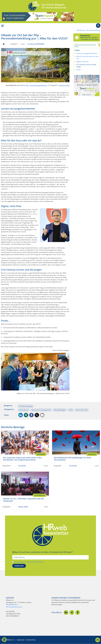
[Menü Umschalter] (2, 26)
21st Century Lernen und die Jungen (86, 66)
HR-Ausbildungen (60, 410)
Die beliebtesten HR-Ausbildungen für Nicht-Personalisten (73, 459)
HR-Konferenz (24, 410)
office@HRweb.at (12, 605)
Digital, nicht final (82, 62)
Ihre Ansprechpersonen (14, 607)
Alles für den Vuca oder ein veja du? (87, 57)
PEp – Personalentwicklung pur (37, 85)
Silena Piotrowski (82, 410)
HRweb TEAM (23, 507)
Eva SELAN (22, 466)
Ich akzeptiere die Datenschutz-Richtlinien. (29, 562)
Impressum (21, 640)
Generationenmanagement (41, 410)
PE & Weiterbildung (93, 30)
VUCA (71, 410)
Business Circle (64, 85)
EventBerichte (40, 495)
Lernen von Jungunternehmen (87, 53)
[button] (21, 415)
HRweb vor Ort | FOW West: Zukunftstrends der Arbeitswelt (24, 500)
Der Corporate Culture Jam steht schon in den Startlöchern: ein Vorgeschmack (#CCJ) (22, 459)
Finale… (79, 70)
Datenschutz (31, 640)
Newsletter (85, 36)
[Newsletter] (77, 37)
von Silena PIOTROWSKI (36, 44)
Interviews (41, 454)
